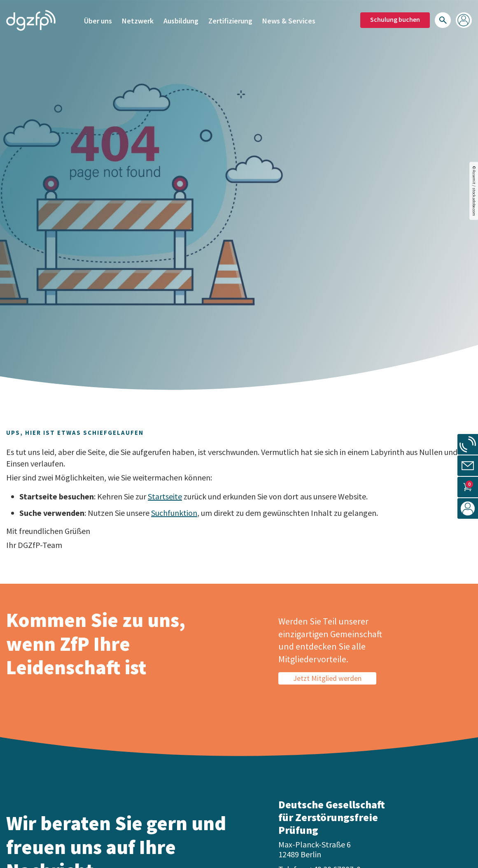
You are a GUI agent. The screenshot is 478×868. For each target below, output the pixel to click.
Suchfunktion (174, 513)
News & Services (289, 20)
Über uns (98, 20)
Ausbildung (181, 20)
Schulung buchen (395, 19)
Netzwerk (138, 20)
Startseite (165, 496)
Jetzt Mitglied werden (327, 678)
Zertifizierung (230, 20)
